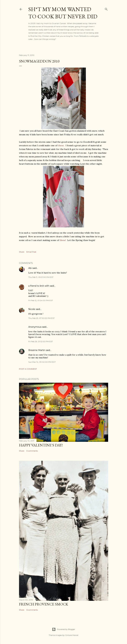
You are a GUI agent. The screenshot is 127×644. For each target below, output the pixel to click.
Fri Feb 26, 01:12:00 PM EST (41, 341)
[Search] (106, 9)
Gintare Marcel (72, 635)
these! (63, 240)
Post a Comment (28, 369)
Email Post (31, 252)
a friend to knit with (39, 286)
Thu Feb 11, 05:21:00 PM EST (41, 277)
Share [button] (22, 252)
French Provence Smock (44, 604)
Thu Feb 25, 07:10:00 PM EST (41, 318)
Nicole (32, 309)
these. (61, 145)
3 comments (32, 451)
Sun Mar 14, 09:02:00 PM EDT (42, 362)
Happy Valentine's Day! (41, 445)
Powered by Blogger (64, 629)
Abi (30, 268)
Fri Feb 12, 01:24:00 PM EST (41, 300)
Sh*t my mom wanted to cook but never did (63, 13)
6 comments (32, 610)
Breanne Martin (37, 350)
